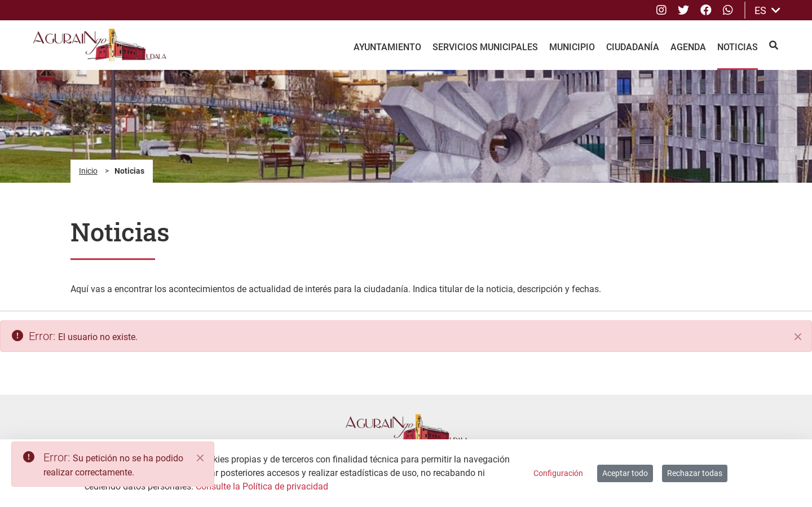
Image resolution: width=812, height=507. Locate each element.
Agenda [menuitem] (688, 47)
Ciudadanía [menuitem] (633, 47)
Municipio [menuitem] (572, 47)
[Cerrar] (798, 337)
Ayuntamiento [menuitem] (387, 47)
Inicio (88, 171)
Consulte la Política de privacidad (262, 486)
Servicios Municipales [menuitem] (485, 47)
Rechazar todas (695, 473)
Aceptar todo (625, 473)
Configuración (558, 473)
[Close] (200, 458)
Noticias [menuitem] (738, 47)
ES (767, 10)
